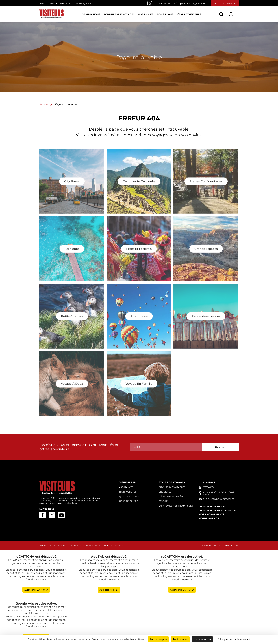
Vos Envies (146, 14)
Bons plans (165, 14)
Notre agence (83, 3)
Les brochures (128, 492)
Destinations (91, 14)
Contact (209, 482)
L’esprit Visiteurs (189, 14)
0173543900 (209, 487)
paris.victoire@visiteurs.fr (194, 3)
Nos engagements (211, 514)
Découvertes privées (171, 497)
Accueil (44, 104)
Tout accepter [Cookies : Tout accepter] (158, 639)
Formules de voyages (119, 14)
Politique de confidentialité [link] (234, 639)
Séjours (164, 501)
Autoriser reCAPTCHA (36, 590)
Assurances (126, 487)
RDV (42, 3)
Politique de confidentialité (114, 545)
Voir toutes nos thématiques (176, 506)
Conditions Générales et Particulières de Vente (78, 545)
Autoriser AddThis (109, 590)
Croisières (165, 492)
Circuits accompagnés (172, 487)
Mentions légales (47, 545)
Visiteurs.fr (127, 482)
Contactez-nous (227, 3)
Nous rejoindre (128, 501)
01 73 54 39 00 (162, 3)
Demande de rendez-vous (217, 510)
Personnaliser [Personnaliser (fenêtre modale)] (202, 639)
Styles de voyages (172, 482)
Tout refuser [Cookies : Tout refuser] (180, 639)
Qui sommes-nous (129, 497)
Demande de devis (60, 3)
